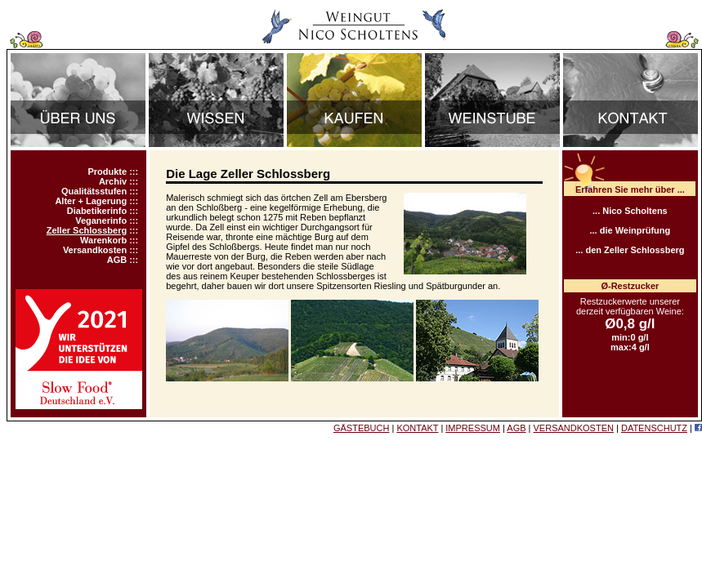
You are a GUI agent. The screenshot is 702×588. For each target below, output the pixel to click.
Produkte (107, 171)
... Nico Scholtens (630, 211)
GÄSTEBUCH (361, 428)
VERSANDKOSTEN (574, 428)
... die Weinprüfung (630, 230)
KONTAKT (417, 428)
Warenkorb (103, 240)
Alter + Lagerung (91, 201)
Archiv (113, 181)
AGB (117, 260)
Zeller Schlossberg (87, 230)
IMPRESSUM (473, 428)
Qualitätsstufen (94, 191)
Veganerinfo (101, 220)
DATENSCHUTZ (654, 428)
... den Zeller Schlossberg (630, 250)
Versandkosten (95, 250)
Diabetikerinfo (97, 211)
